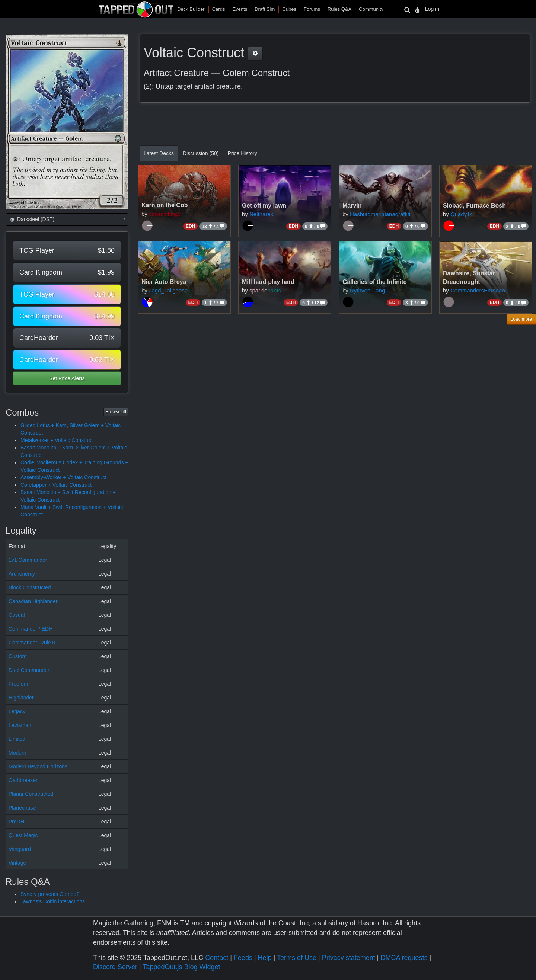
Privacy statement (349, 958)
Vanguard (20, 849)
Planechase (22, 808)
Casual (17, 615)
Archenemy (22, 574)
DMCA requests (404, 958)
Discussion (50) (201, 153)
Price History (242, 153)
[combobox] (67, 220)
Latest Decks (159, 153)
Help (265, 958)
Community (371, 9)
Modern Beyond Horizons (38, 766)
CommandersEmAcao (478, 290)
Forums (312, 9)
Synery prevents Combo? (50, 894)
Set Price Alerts (67, 378)
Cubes (289, 9)
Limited (17, 739)
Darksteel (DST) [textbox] (32, 219)
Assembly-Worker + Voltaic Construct (63, 477)
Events (240, 9)
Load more (521, 319)
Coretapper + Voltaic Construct (56, 485)
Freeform (19, 684)
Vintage (17, 863)
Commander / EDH (31, 629)
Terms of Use (297, 958)
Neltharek (261, 214)
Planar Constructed (31, 794)
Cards (219, 9)
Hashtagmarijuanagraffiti (380, 214)
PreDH (16, 822)
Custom (17, 656)
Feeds (243, 958)
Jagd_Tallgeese (168, 290)
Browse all (116, 412)
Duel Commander (29, 670)
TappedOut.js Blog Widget (181, 967)
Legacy (17, 711)
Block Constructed (30, 587)
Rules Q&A (339, 9)
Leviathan (20, 725)
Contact (217, 958)
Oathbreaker (23, 780)
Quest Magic (23, 835)
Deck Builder (191, 9)
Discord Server (115, 967)
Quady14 (462, 214)
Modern (17, 753)
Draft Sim (265, 9)
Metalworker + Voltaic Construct (57, 440)
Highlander (21, 698)
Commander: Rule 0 (32, 643)
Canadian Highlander (33, 601)
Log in (432, 9)
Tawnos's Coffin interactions (53, 901)
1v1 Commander (28, 560)
